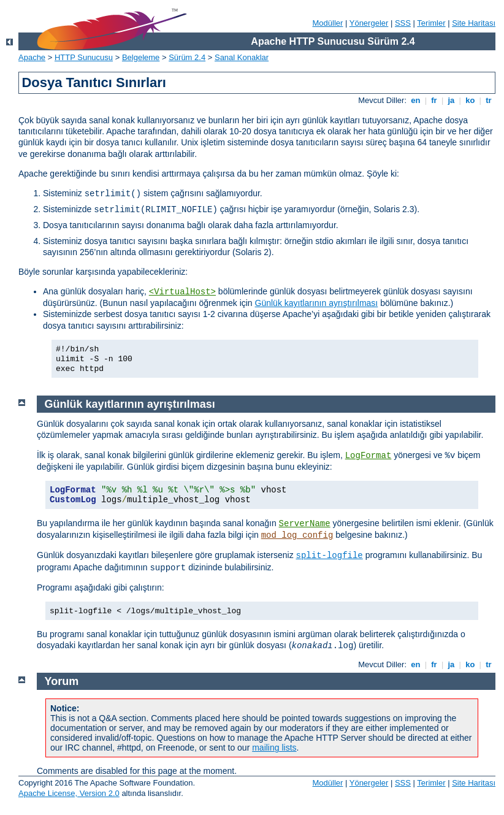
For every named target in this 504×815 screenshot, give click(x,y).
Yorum (62, 681)
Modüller (328, 23)
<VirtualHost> (182, 292)
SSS (403, 23)
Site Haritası (474, 23)
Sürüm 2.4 (187, 57)
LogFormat (368, 456)
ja (451, 100)
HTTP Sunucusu (84, 57)
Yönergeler (369, 23)
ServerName (305, 524)
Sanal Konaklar (242, 57)
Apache (32, 57)
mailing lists (274, 748)
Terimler (431, 23)
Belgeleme (141, 57)
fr (434, 100)
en (416, 100)
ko (470, 100)
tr (489, 100)
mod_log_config (297, 535)
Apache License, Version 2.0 (69, 793)
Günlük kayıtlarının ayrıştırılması (317, 303)
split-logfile (330, 556)
